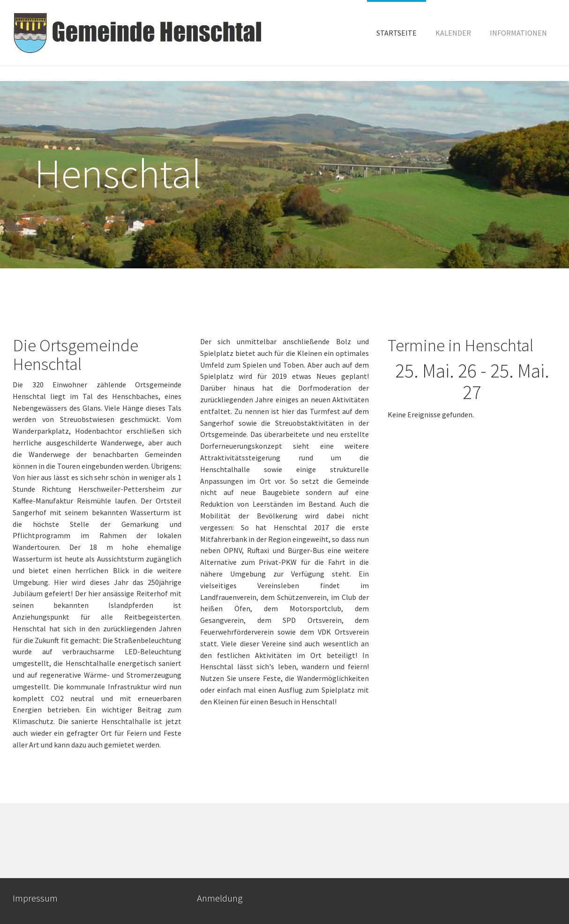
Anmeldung (220, 898)
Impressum (35, 898)
